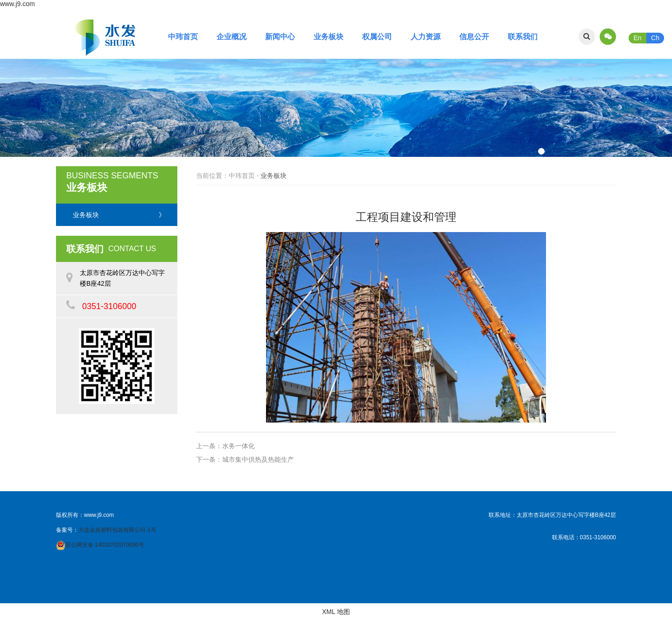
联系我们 (523, 37)
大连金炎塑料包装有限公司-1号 (117, 530)
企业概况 (231, 37)
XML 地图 (336, 612)
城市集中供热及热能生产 (258, 459)
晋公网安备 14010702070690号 (105, 545)
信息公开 (474, 37)
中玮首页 (183, 37)
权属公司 (377, 37)
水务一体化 (238, 446)
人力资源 (426, 37)
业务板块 (329, 37)
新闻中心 (280, 37)
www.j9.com (17, 4)
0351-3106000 (109, 306)
